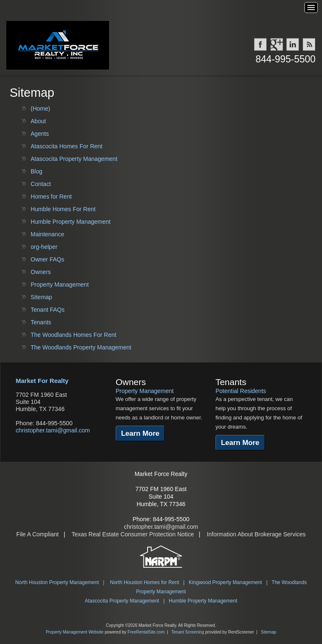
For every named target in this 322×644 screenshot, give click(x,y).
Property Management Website (75, 632)
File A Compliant (38, 534)
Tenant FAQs (48, 310)
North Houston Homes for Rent (144, 582)
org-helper (44, 247)
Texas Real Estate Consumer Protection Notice (133, 534)
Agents (40, 134)
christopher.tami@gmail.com (53, 430)
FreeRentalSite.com (146, 632)
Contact (41, 184)
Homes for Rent (51, 197)
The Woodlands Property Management (81, 347)
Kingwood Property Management (225, 582)
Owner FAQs (47, 259)
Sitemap (41, 297)
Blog (36, 171)
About (38, 121)
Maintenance (47, 234)
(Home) (40, 109)
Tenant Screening (188, 632)
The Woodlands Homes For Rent (73, 335)
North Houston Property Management (57, 582)
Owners (41, 272)
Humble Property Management (71, 222)
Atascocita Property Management (74, 159)
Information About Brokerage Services (256, 534)
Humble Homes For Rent (63, 209)
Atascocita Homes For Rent (66, 146)
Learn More (140, 433)
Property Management (60, 284)
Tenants (41, 322)
